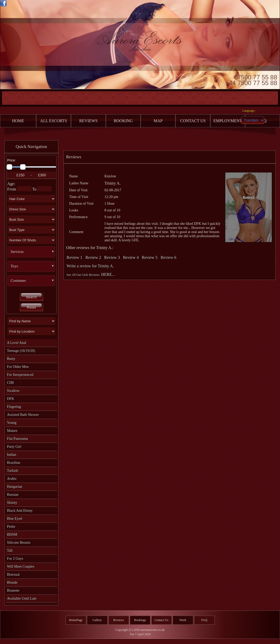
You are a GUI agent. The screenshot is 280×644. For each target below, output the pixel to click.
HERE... (108, 274)
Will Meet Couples (21, 567)
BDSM (12, 535)
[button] (33, 252)
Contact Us (162, 620)
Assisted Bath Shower (23, 415)
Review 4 (131, 257)
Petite (11, 527)
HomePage (76, 620)
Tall (10, 551)
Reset (31, 307)
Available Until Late (22, 598)
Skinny (12, 503)
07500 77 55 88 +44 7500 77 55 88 (251, 80)
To (34, 189)
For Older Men (18, 367)
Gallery (97, 620)
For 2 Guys (15, 559)
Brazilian (14, 463)
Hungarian (15, 487)
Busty (11, 359)
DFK (11, 399)
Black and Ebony (20, 511)
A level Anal (17, 343)
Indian (12, 455)
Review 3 (112, 257)
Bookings (140, 620)
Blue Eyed (15, 519)
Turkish (13, 471)
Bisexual (13, 575)
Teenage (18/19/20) (21, 351)
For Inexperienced (20, 375)
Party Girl (14, 447)
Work (183, 620)
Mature (12, 431)
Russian (13, 495)
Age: (11, 184)
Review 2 (93, 257)
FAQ (204, 620)
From (12, 189)
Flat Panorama (17, 439)
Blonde (12, 583)
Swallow (13, 391)
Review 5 (150, 257)
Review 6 (168, 257)
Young (12, 423)
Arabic (12, 479)
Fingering (14, 407)
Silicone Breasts (19, 543)
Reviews (119, 620)
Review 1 (74, 257)
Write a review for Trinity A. (90, 266)
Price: (11, 160)
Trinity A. (113, 183)
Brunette (13, 591)
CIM (10, 383)
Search (31, 297)
